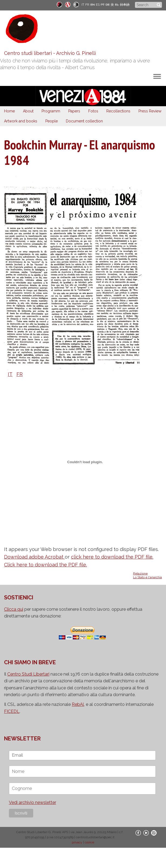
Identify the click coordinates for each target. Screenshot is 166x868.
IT (83, 5)
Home (9, 111)
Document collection (84, 121)
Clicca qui (14, 609)
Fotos (93, 111)
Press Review (150, 111)
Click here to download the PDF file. (45, 565)
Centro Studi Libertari (28, 674)
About (28, 111)
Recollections (118, 111)
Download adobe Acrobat (34, 557)
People (52, 121)
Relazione (140, 573)
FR (87, 5)
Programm (51, 111)
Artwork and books (21, 121)
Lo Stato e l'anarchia (148, 577)
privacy (77, 842)
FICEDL (12, 711)
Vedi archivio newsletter (33, 802)
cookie (89, 842)
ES (98, 5)
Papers (74, 111)
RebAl (78, 704)
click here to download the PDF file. (112, 557)
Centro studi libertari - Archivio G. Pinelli (50, 53)
